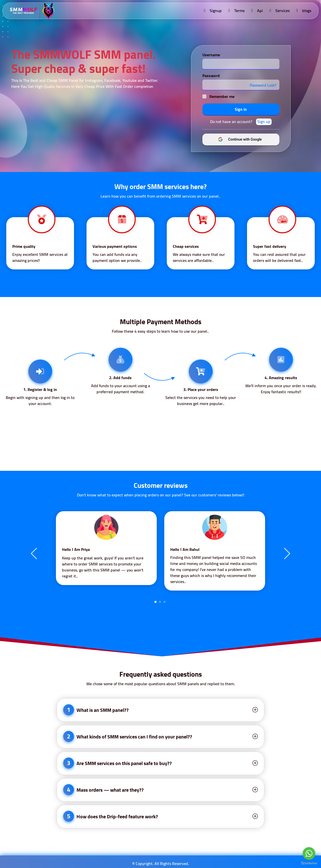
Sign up (264, 122)
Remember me (222, 96)
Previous (35, 553)
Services (279, 11)
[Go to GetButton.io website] (309, 863)
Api (257, 11)
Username (211, 55)
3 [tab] (165, 602)
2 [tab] (160, 602)
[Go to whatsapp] (309, 853)
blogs (303, 11)
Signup (212, 11)
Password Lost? (263, 85)
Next (286, 553)
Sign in (241, 109)
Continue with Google (244, 139)
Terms (236, 11)
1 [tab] (155, 602)
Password (211, 76)
